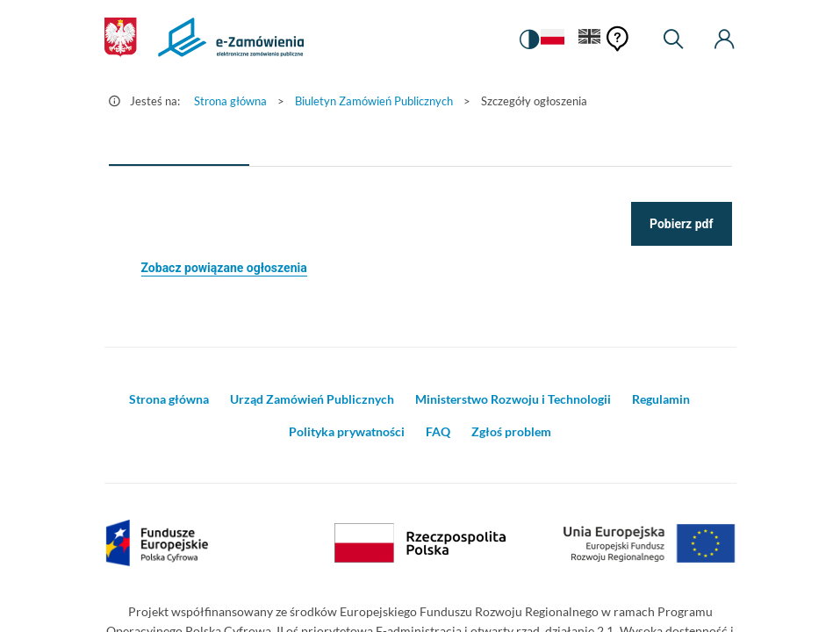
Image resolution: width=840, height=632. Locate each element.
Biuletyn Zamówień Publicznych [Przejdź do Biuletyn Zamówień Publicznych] (374, 101)
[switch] (529, 39)
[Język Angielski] (590, 40)
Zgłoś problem (511, 431)
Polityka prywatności (347, 431)
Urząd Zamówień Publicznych (312, 399)
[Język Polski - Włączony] (552, 40)
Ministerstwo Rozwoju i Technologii (513, 399)
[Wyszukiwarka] (673, 39)
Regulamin (661, 399)
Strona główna (169, 399)
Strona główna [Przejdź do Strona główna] (230, 101)
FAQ (438, 431)
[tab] (179, 145)
